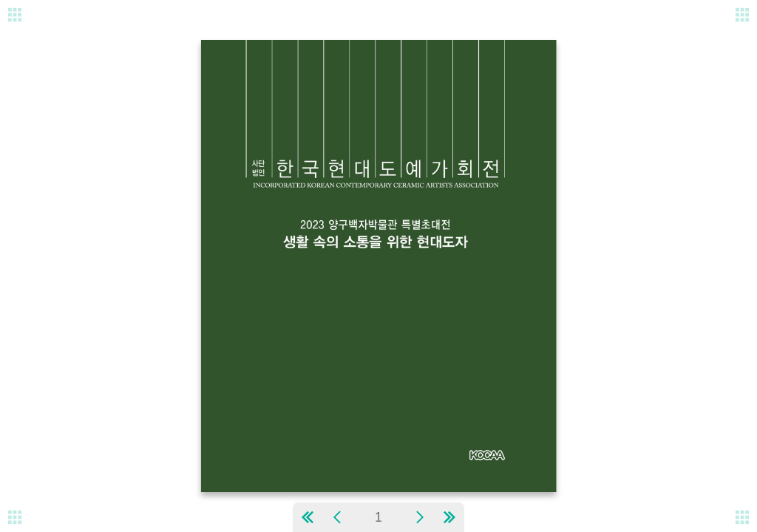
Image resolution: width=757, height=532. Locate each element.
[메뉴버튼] (15, 517)
